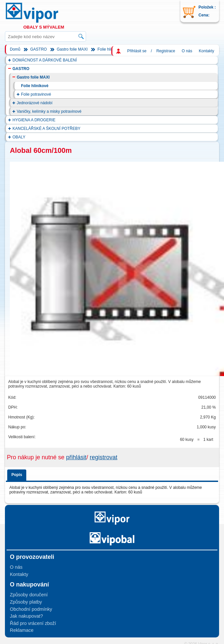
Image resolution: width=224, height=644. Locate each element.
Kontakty (206, 51)
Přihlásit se (137, 51)
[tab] (18, 474)
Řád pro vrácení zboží (33, 623)
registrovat (103, 457)
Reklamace (22, 630)
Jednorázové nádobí (35, 103)
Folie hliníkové (110, 49)
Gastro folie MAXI (72, 49)
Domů (15, 49)
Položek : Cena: (207, 11)
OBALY (19, 137)
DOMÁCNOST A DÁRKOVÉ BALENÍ (45, 60)
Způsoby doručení (29, 595)
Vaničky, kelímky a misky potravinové (49, 111)
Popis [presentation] (17, 475)
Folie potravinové (36, 94)
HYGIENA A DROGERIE (34, 120)
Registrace (166, 51)
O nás (187, 51)
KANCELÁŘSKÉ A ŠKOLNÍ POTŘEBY (46, 129)
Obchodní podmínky (31, 609)
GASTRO (39, 49)
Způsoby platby (26, 602)
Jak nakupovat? (26, 616)
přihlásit (76, 457)
